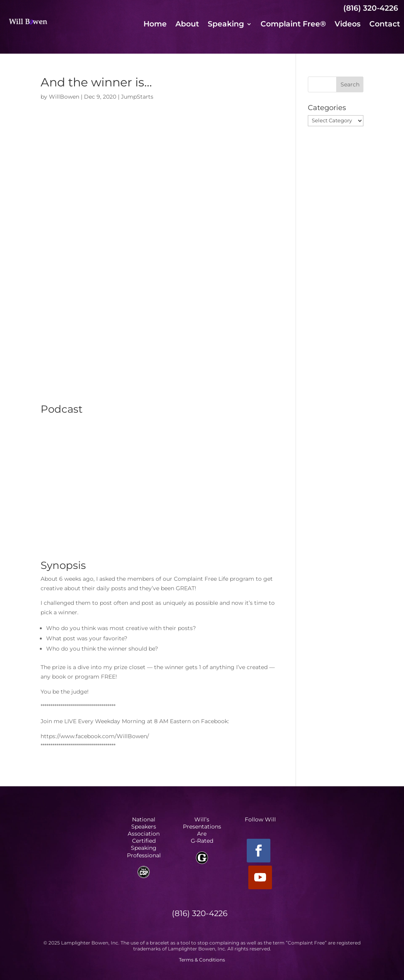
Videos (348, 25)
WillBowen (64, 97)
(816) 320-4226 (371, 8)
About (187, 25)
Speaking (226, 25)
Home (155, 25)
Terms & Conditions (202, 960)
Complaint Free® (293, 25)
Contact (385, 25)
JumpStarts (137, 97)
